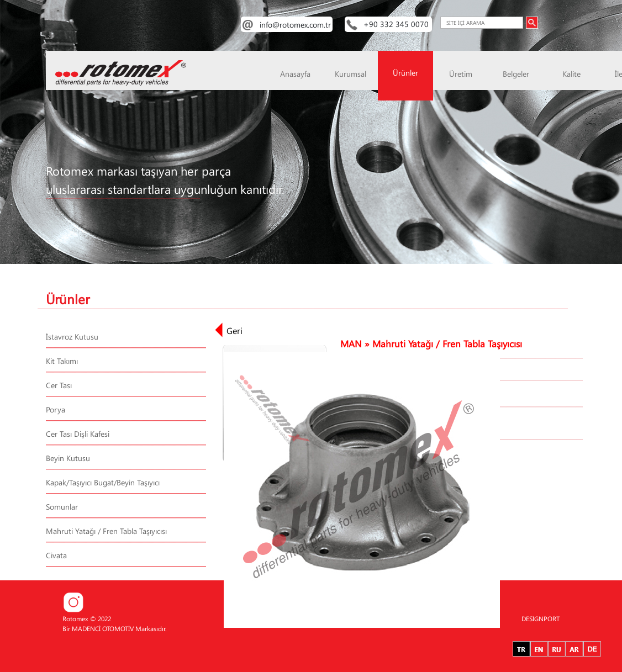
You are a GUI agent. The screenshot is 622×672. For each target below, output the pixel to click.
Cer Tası (59, 385)
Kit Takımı (62, 361)
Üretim (461, 74)
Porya (56, 409)
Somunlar (62, 507)
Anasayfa (295, 74)
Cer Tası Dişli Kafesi (78, 434)
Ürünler (405, 73)
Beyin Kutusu (68, 458)
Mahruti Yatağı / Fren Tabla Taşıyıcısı (106, 531)
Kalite (571, 74)
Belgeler (516, 74)
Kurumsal (350, 74)
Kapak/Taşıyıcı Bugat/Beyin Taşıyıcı (103, 482)
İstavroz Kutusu (72, 337)
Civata (56, 555)
